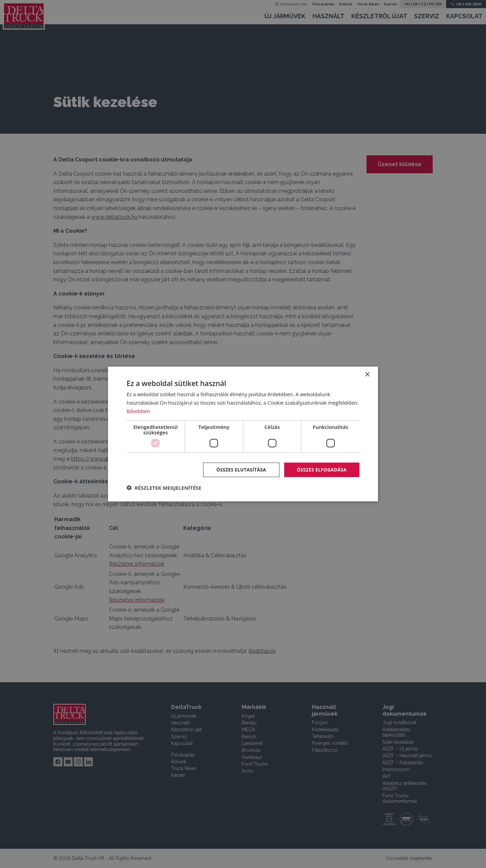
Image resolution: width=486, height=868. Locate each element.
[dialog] (243, 434)
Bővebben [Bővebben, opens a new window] (139, 411)
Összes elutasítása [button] (239, 469)
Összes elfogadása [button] (321, 469)
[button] (164, 488)
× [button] (367, 374)
